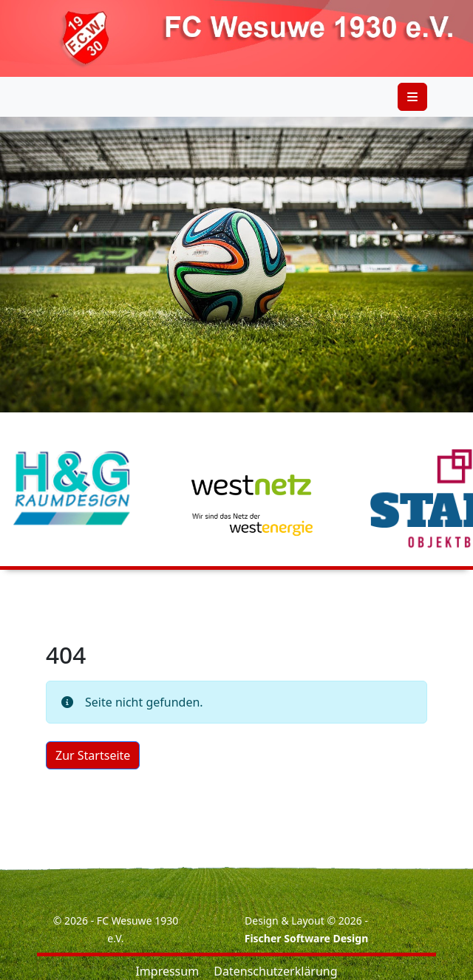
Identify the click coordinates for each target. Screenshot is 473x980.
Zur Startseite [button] (93, 755)
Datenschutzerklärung (275, 971)
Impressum (167, 971)
